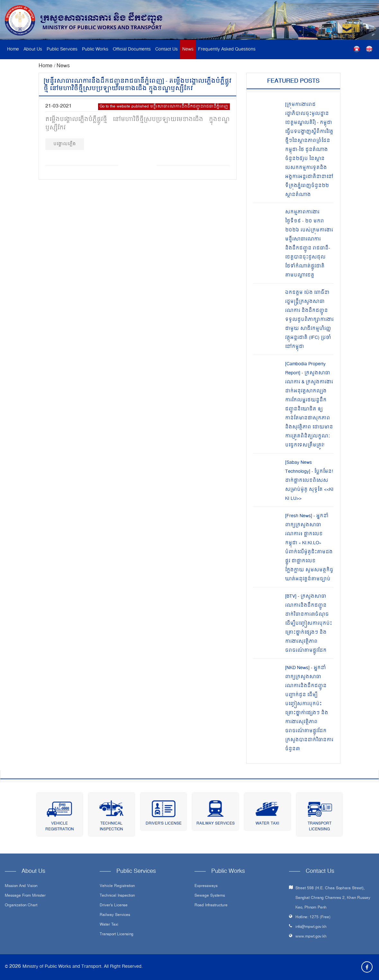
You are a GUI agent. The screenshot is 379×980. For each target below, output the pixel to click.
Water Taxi (267, 824)
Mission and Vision (21, 886)
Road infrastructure (211, 906)
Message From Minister (25, 896)
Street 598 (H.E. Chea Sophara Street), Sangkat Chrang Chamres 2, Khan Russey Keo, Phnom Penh (333, 898)
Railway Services (216, 824)
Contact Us (167, 49)
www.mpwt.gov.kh (311, 937)
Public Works (95, 49)
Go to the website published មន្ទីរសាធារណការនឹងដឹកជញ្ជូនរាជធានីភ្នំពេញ (164, 107)
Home (13, 49)
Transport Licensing (320, 827)
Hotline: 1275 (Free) (313, 917)
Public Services (62, 49)
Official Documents (132, 49)
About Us (33, 49)
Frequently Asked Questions (227, 49)
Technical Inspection (111, 827)
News (188, 49)
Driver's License (164, 824)
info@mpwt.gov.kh (311, 927)
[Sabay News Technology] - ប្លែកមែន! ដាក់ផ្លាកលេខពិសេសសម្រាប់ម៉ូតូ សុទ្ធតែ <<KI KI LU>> (309, 481)
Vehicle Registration (60, 827)
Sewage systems (210, 896)
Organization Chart (21, 906)
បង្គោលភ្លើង (65, 144)
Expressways (206, 886)
